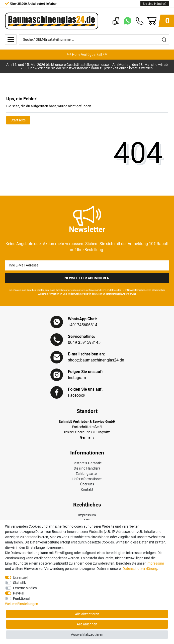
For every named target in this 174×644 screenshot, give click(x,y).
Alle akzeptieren (87, 614)
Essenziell (21, 577)
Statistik (19, 583)
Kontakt (87, 489)
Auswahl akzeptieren (87, 634)
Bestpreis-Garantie (87, 463)
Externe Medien (25, 588)
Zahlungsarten (87, 474)
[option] (87, 55)
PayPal (19, 593)
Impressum (87, 515)
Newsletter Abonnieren (87, 278)
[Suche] (164, 39)
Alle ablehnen (87, 624)
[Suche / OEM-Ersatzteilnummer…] (89, 39)
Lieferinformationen (87, 479)
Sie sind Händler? (155, 4)
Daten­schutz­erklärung (140, 569)
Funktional (21, 599)
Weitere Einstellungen (22, 604)
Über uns (87, 484)
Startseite (18, 120)
